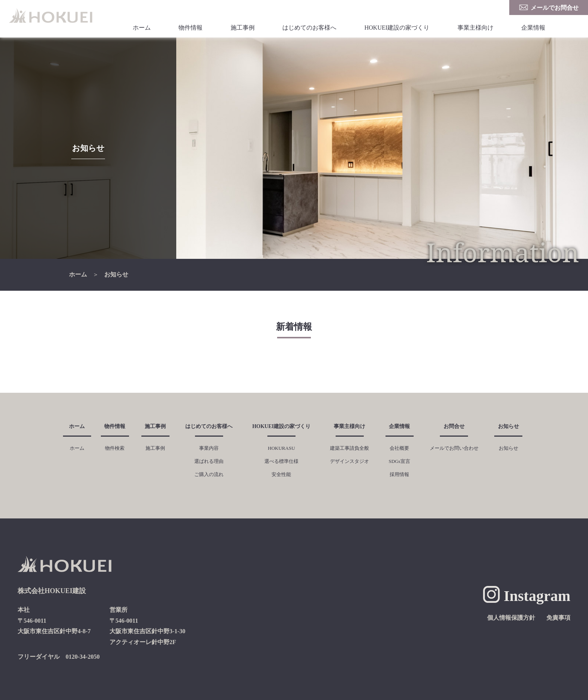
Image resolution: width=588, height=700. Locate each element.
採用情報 (399, 474)
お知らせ (116, 274)
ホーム (142, 28)
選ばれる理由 (209, 461)
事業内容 (209, 448)
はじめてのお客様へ (309, 28)
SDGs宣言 (400, 461)
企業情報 (533, 28)
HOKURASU (281, 448)
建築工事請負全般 (349, 448)
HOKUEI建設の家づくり (397, 28)
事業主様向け (475, 28)
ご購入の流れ (209, 474)
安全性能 (281, 474)
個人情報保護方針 (511, 618)
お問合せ (454, 426)
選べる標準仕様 (281, 461)
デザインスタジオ (349, 461)
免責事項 (558, 618)
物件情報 (190, 28)
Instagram (537, 596)
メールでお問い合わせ (454, 448)
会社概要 (399, 448)
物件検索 (115, 448)
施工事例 (243, 28)
